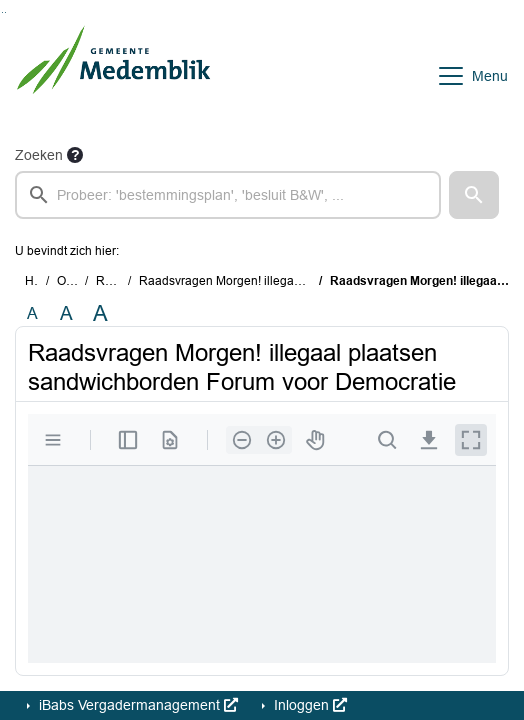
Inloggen (308, 705)
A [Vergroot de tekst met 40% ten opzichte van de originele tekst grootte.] (100, 314)
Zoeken (39, 155)
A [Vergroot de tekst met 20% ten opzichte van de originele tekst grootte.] (66, 313)
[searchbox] (228, 195)
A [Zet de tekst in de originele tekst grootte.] (32, 313)
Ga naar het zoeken (2, 12)
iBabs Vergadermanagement (136, 705)
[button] (474, 195)
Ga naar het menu (5, 12)
